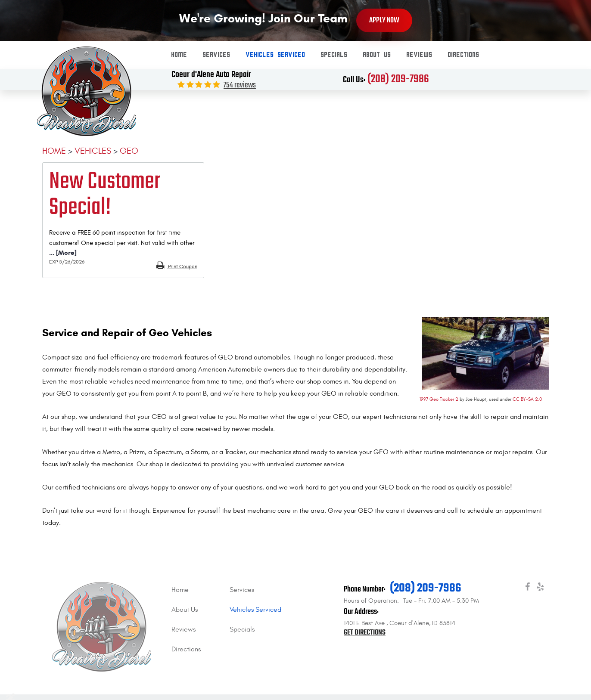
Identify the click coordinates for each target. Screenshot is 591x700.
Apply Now (384, 20)
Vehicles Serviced (276, 55)
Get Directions (365, 633)
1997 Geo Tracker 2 (439, 399)
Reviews (420, 55)
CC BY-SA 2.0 (527, 399)
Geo (129, 151)
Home (179, 55)
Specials (334, 55)
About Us (377, 55)
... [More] (63, 253)
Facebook (527, 588)
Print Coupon (182, 266)
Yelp (540, 588)
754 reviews (240, 85)
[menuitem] (179, 55)
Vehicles (93, 151)
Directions (464, 55)
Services (217, 55)
